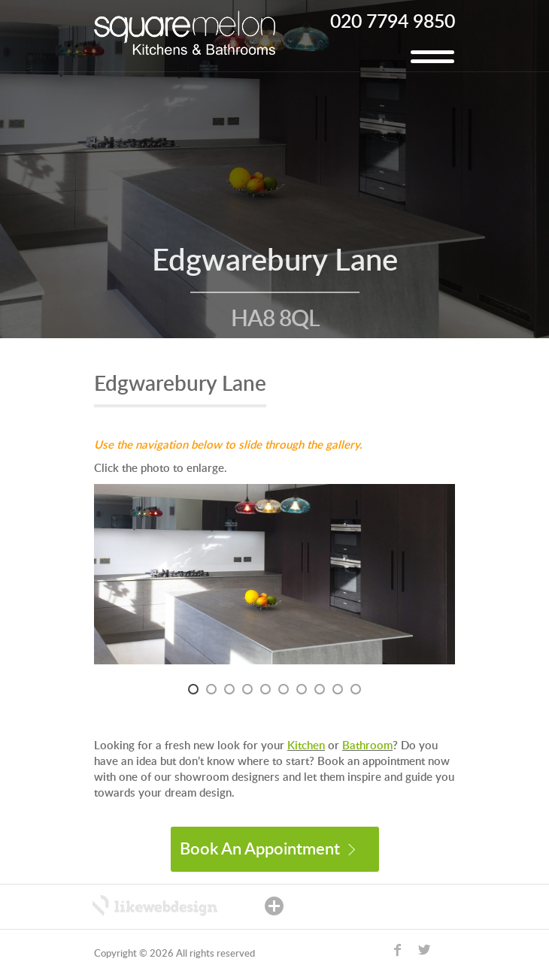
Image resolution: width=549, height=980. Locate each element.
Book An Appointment (267, 849)
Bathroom (367, 746)
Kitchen (306, 746)
